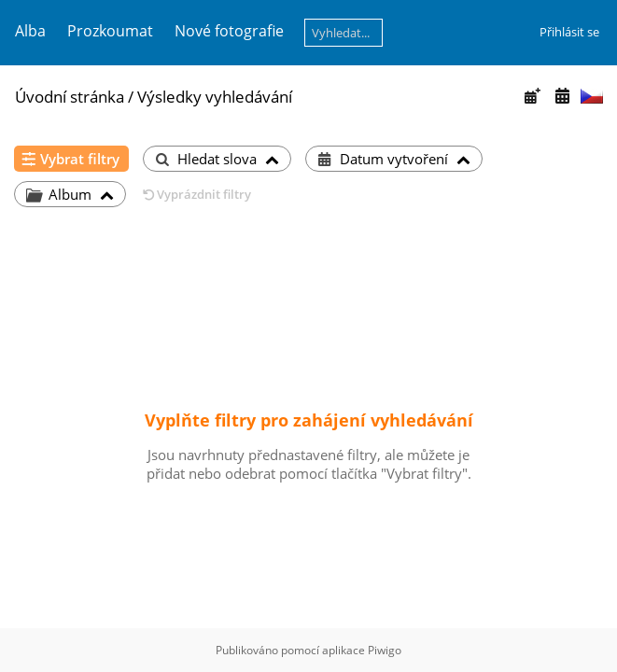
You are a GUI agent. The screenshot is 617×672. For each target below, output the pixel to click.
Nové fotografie (229, 31)
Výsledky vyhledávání (215, 97)
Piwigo (385, 650)
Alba (30, 31)
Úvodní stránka (70, 97)
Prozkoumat (110, 31)
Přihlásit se (569, 32)
